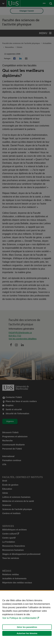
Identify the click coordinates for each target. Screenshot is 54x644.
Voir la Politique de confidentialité (19, 618)
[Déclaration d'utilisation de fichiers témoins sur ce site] (27, 617)
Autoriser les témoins (27, 633)
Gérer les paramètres (27, 627)
